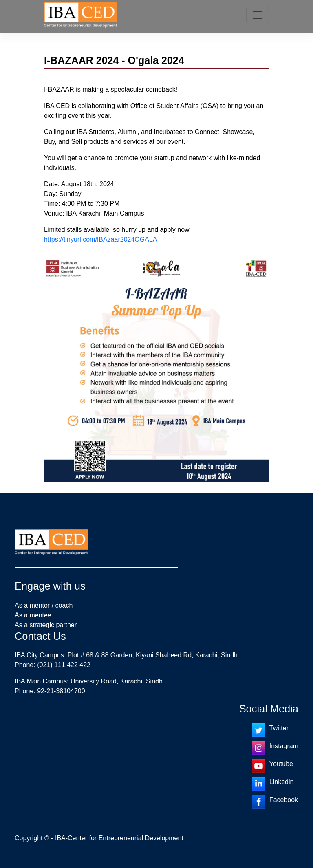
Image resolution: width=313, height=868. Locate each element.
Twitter (279, 728)
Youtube (281, 764)
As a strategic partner (46, 625)
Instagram (284, 746)
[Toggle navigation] (258, 15)
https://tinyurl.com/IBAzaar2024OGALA (100, 239)
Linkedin (282, 782)
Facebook (284, 800)
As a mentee (33, 615)
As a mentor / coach (44, 605)
